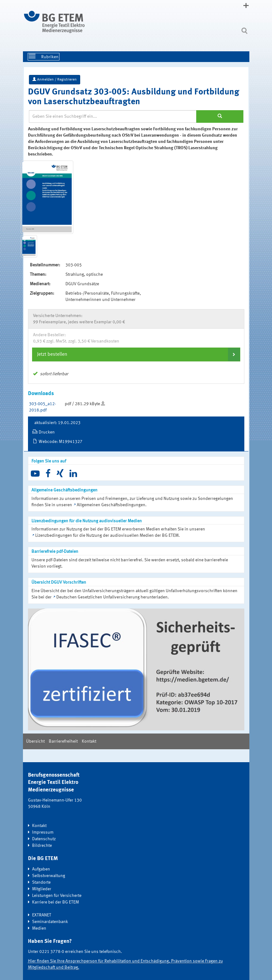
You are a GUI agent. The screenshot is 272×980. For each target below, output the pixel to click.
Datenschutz (44, 839)
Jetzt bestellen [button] (52, 354)
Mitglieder (42, 889)
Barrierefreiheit (63, 741)
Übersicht (35, 741)
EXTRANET (42, 915)
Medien (39, 928)
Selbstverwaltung (49, 876)
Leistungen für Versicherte (57, 896)
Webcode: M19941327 (61, 442)
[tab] (136, 354)
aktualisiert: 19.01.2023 (57, 423)
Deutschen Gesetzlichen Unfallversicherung (98, 597)
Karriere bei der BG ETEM (56, 902)
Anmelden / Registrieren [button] (55, 79)
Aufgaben (41, 869)
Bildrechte (42, 846)
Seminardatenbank (50, 922)
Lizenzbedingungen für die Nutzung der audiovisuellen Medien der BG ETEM (107, 535)
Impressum (43, 832)
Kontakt (89, 741)
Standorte (41, 882)
